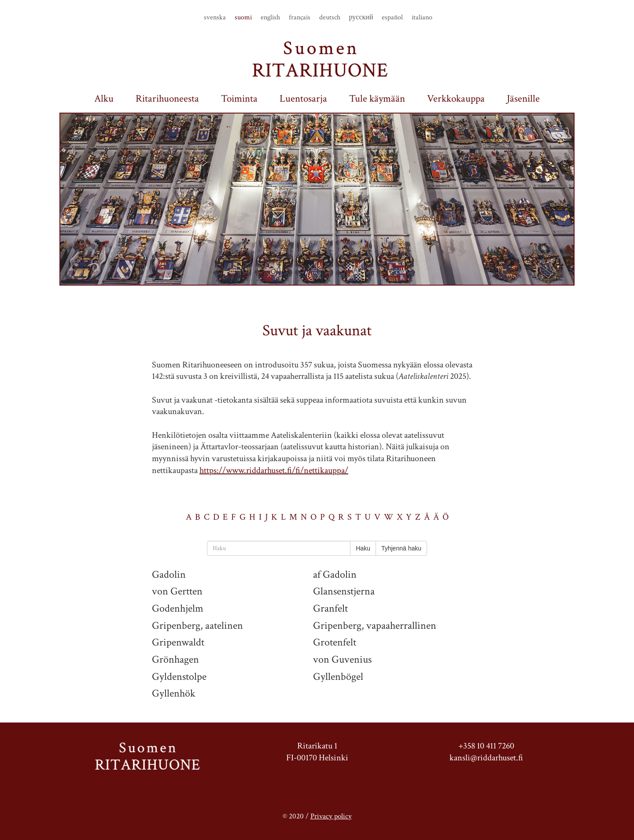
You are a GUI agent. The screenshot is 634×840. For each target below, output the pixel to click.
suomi (243, 18)
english (270, 18)
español (392, 18)
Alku (104, 99)
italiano (422, 18)
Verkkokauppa (456, 99)
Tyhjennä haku (401, 548)
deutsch (330, 18)
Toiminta (239, 99)
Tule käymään (377, 99)
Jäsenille (523, 99)
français (300, 18)
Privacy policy (331, 816)
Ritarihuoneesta (167, 99)
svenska (215, 18)
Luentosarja (303, 99)
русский (361, 18)
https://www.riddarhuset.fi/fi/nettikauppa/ (274, 470)
